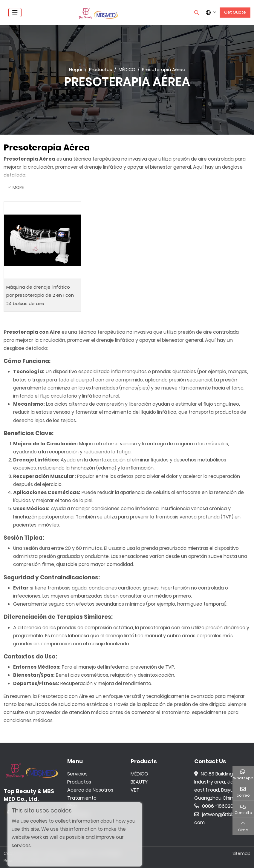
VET (135, 790)
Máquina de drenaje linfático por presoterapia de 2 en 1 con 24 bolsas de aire (40, 295)
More (18, 187)
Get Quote (235, 12)
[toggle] (15, 13)
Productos (79, 782)
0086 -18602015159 (219, 806)
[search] (196, 13)
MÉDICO (139, 774)
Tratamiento (82, 798)
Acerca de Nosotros (90, 790)
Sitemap (241, 853)
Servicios (77, 774)
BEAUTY (139, 782)
